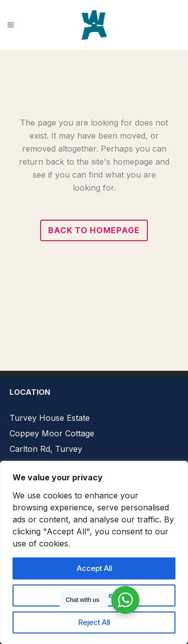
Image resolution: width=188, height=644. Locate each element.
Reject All (94, 622)
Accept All (94, 568)
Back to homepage (94, 230)
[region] (94, 552)
